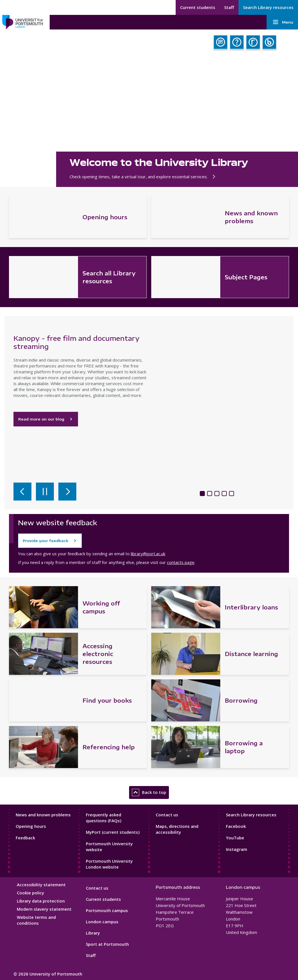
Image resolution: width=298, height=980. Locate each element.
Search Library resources (268, 7)
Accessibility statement (41, 885)
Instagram (237, 849)
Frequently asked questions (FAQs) (104, 818)
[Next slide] (67, 492)
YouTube (235, 838)
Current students (198, 7)
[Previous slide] (22, 492)
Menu (282, 22)
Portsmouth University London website (109, 864)
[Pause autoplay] (45, 492)
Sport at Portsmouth (107, 944)
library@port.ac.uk (148, 554)
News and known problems (43, 815)
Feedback (25, 838)
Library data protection (41, 901)
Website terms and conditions (36, 920)
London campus (102, 922)
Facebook (236, 826)
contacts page (181, 562)
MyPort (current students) (113, 832)
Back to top (149, 792)
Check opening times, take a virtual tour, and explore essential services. (143, 177)
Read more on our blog (46, 419)
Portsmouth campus (107, 910)
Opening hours (31, 826)
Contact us (167, 815)
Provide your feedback (45, 541)
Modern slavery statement (44, 909)
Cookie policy (30, 893)
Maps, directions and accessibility (177, 829)
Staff (229, 7)
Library (93, 933)
